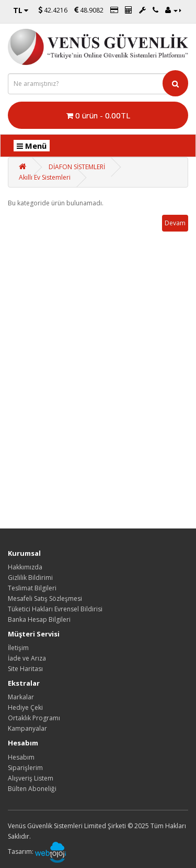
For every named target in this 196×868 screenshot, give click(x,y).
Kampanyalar (27, 728)
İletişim (18, 648)
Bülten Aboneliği (32, 789)
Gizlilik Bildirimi (30, 578)
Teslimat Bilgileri (32, 588)
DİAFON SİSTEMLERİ (77, 167)
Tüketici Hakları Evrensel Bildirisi (55, 609)
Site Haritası (25, 669)
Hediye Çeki (25, 707)
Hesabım (21, 757)
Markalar (21, 697)
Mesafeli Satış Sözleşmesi (45, 598)
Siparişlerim (25, 768)
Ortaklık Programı (34, 718)
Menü (32, 146)
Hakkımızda (25, 567)
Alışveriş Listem (31, 778)
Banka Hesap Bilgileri (39, 619)
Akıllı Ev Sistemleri (45, 177)
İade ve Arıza (27, 658)
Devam (175, 223)
